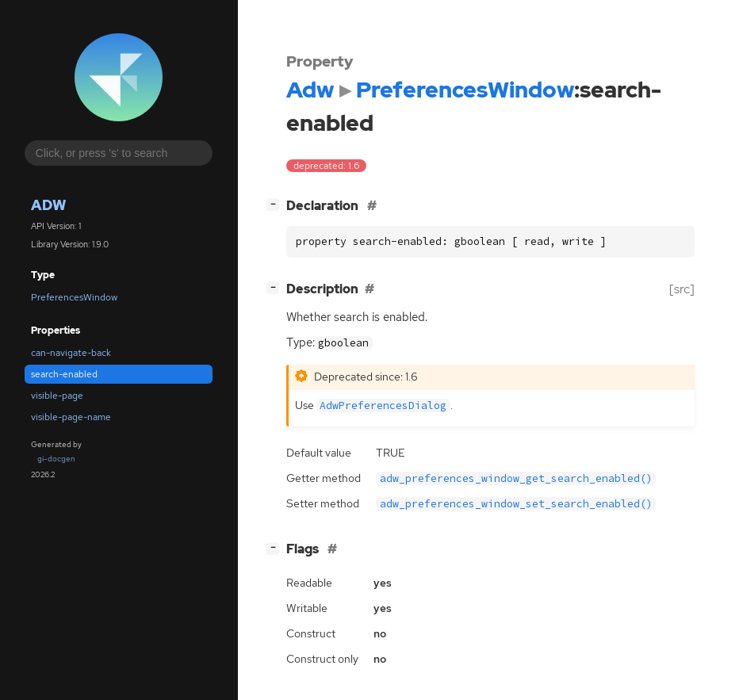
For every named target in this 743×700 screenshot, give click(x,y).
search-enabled (64, 374)
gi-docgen (56, 459)
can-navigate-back (71, 353)
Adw (48, 205)
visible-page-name (71, 417)
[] (276, 204)
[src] (682, 289)
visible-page (57, 396)
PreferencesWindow (74, 297)
